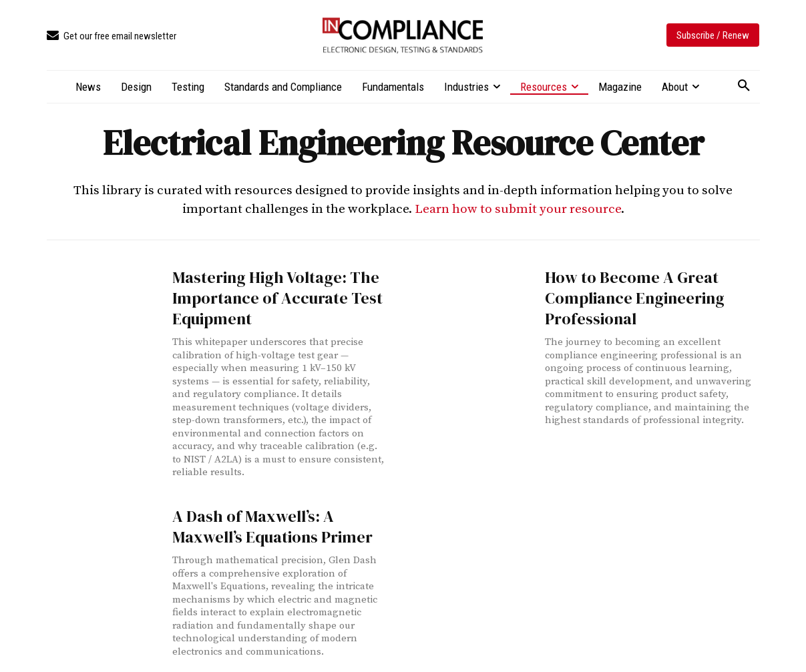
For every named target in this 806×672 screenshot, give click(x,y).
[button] (744, 86)
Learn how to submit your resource (518, 209)
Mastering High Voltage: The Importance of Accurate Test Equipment (264, 294)
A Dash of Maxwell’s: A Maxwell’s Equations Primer (275, 516)
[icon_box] (112, 36)
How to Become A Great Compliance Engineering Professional (622, 294)
